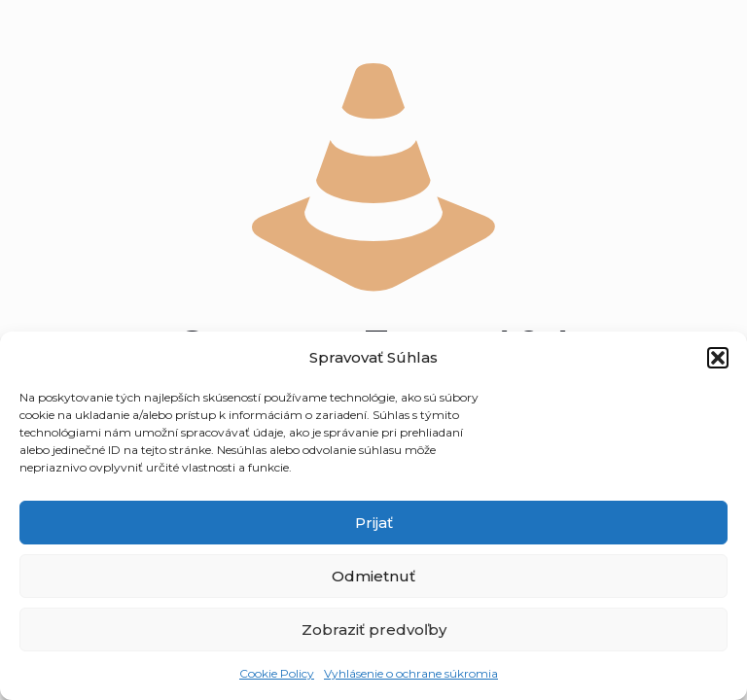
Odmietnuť (373, 576)
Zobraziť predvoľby (374, 630)
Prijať (374, 523)
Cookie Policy (277, 673)
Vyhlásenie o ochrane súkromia (411, 673)
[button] (718, 358)
